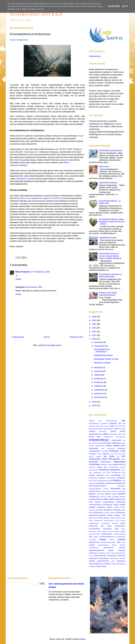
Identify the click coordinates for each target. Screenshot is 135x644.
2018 (94, 406)
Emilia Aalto (95, 437)
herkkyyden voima (117, 451)
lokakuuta (98, 367)
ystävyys (99, 566)
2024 (94, 324)
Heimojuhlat (94, 448)
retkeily (110, 515)
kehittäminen (111, 478)
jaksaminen (115, 470)
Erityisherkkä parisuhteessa (111, 150)
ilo (124, 464)
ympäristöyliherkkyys (118, 564)
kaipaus (92, 475)
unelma (92, 545)
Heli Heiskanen (108, 448)
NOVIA (123, 507)
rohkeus (117, 515)
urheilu (114, 545)
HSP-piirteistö (114, 459)
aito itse (122, 423)
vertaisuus (93, 553)
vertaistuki (121, 550)
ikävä (110, 464)
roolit (123, 515)
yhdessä (122, 558)
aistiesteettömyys (111, 421)
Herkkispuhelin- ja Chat (99, 451)
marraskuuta (100, 346)
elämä (105, 434)
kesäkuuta (99, 379)
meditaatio (115, 497)
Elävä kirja (122, 434)
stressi (123, 523)
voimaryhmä (112, 556)
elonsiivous (103, 431)
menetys (122, 497)
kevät (95, 480)
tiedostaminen (107, 534)
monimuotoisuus (95, 505)
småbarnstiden (94, 523)
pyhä (91, 513)
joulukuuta (99, 342)
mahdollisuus (94, 497)
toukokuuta (99, 382)
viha (113, 553)
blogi (112, 426)
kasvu (107, 475)
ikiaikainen (104, 464)
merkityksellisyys (95, 499)
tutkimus (112, 540)
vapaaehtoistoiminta (97, 550)
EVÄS (97, 443)
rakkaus (113, 513)
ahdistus (92, 421)
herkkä (99, 454)
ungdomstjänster (103, 545)
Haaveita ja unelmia (102, 363)
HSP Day (118, 454)
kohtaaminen (120, 483)
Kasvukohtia (116, 475)
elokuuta (98, 375)
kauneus (102, 478)
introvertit (92, 467)
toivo (91, 537)
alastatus (92, 426)
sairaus (106, 518)
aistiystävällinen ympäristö (98, 423)
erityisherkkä (116, 440)
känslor (123, 491)
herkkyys (92, 454)
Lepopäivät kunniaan (108, 238)
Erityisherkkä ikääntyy (108, 183)
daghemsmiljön (108, 429)
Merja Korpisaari (23, 272)
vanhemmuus (109, 548)
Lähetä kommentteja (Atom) (50, 345)
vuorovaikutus (104, 558)
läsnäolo (122, 494)
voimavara (121, 556)
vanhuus (122, 548)
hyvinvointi (93, 462)
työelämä (121, 540)
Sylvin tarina (104, 166)
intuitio (100, 467)
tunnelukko (93, 540)
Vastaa (18, 279)
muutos (92, 507)
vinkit (91, 556)
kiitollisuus (117, 480)
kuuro (118, 491)
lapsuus (92, 494)
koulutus (92, 491)
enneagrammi (121, 437)
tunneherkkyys (120, 537)
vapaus (111, 550)
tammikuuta (99, 397)
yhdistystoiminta (103, 561)
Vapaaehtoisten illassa (103, 355)
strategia (115, 523)
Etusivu (47, 337)
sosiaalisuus (106, 523)
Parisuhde (117, 510)
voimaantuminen (100, 556)
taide (116, 529)
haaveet (92, 446)
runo (91, 518)
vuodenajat (93, 558)
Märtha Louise (113, 507)
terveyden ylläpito (119, 531)
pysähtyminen (98, 513)
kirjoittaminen (110, 483)
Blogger (82, 639)
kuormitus (112, 491)
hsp (112, 454)
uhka (118, 542)
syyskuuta (99, 371)
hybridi (123, 459)
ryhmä (100, 518)
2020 (94, 339)
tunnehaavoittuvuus (107, 537)
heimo (123, 446)
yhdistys (92, 561)
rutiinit (95, 518)
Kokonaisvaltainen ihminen (99, 489)
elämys (123, 431)
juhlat (109, 472)
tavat (110, 531)
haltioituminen (100, 446)
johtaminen (97, 472)
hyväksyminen (106, 462)
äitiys (104, 566)
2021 (94, 335)
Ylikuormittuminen (96, 564)
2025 (94, 320)
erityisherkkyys (99, 440)
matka (109, 497)
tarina (99, 531)
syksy (109, 526)
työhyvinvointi (94, 542)
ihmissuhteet (94, 464)
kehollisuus (121, 478)
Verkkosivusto (95, 56)
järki (124, 472)
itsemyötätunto (114, 467)
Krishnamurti (104, 491)
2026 (94, 317)
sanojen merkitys (115, 518)
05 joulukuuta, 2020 (34, 287)
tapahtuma (93, 531)
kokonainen (121, 486)
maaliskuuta (99, 390)
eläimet (113, 431)
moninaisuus (107, 505)
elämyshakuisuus (96, 434)
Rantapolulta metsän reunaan (106, 359)
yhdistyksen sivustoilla (25, 179)
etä (124, 440)
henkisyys (121, 448)
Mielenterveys (120, 499)
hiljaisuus (106, 454)
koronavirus (116, 488)
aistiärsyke (113, 423)
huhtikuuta (99, 386)
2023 (94, 328)
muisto (116, 505)
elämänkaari (113, 434)
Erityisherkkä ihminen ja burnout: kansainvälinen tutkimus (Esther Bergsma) (110, 256)
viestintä (108, 553)
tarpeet (105, 531)
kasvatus (100, 475)
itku (105, 467)
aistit (123, 421)
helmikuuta (99, 394)
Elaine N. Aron (120, 429)
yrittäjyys (92, 566)
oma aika (99, 510)
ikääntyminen (118, 464)
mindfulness (121, 502)
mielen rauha (108, 499)
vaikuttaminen (94, 548)
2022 (94, 332)
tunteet (103, 539)
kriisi (98, 491)
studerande (93, 526)
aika (100, 421)
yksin (113, 561)
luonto (108, 494)
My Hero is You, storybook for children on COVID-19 (39, 198)
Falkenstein (116, 443)
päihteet (107, 513)
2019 (94, 402)
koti (124, 489)
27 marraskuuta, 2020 (40, 272)
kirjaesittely (100, 483)
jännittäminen (117, 472)
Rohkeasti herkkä (36, 13)
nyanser (92, 510)
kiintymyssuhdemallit (105, 480)
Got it (125, 6)
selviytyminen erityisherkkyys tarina (106, 521)
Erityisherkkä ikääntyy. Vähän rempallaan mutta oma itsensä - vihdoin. (112, 222)
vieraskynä (101, 553)
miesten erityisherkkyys (104, 502)
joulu (104, 472)
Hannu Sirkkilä (113, 446)
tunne (96, 537)
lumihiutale (100, 494)
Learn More (114, 6)
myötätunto (101, 507)
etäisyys (92, 443)
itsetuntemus (104, 470)
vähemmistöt (114, 558)
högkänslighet (119, 462)
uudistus (122, 545)
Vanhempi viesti (76, 337)
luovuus (114, 494)
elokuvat (92, 431)
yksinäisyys (121, 561)
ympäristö (107, 564)
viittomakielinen (120, 553)
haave (123, 443)
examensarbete (105, 443)
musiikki (122, 505)
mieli (91, 502)
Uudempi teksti (18, 337)
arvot (98, 426)
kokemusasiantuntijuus (98, 486)
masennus (103, 497)
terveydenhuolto (94, 534)
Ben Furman (105, 426)
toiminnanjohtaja (120, 534)
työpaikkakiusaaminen (108, 542)
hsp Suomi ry (111, 456)
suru (102, 526)
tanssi (123, 529)
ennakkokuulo (108, 437)
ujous (124, 542)
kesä (91, 480)
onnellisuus (108, 510)
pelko (124, 510)
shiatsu (123, 521)
